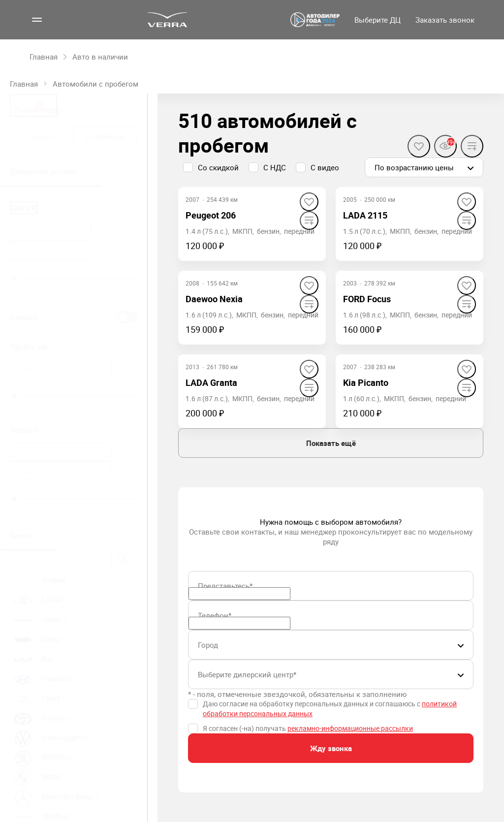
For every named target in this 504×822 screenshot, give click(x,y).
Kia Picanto (366, 382)
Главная (24, 84)
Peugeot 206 (211, 215)
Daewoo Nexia (214, 299)
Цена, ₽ (24, 207)
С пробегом (105, 136)
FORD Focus (367, 299)
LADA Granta (211, 382)
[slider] (14, 279)
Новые (42, 136)
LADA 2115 (365, 215)
